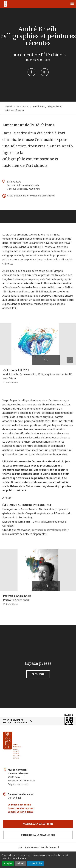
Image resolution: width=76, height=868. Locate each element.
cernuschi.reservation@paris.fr (50, 530)
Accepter (8, 863)
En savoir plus (35, 863)
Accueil (8, 106)
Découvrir (38, 674)
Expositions (22, 106)
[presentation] (70, 360)
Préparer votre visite (18, 784)
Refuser (20, 863)
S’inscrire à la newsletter (38, 835)
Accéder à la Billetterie (38, 824)
